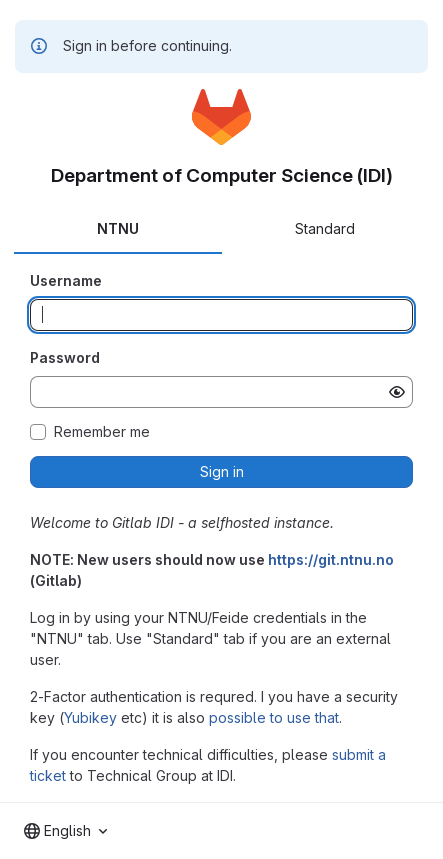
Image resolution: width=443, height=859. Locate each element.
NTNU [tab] (118, 228)
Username (66, 280)
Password (65, 357)
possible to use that (274, 717)
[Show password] (397, 392)
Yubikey (90, 717)
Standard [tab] (325, 228)
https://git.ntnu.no (331, 559)
